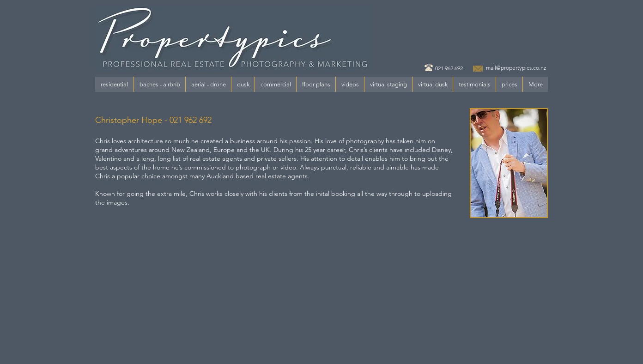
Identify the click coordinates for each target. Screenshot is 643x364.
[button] (114, 84)
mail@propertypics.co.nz (516, 68)
